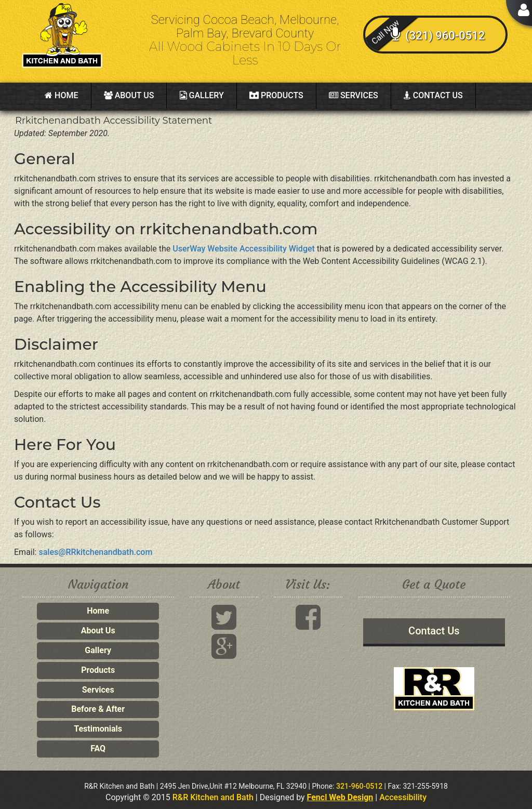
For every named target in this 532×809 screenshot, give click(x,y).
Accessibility (403, 797)
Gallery (202, 95)
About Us (129, 95)
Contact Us (433, 95)
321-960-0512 (359, 786)
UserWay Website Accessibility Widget (244, 249)
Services (354, 95)
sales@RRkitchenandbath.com (95, 552)
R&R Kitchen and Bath (213, 797)
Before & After (98, 709)
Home (61, 95)
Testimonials (98, 729)
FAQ (98, 748)
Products (276, 95)
